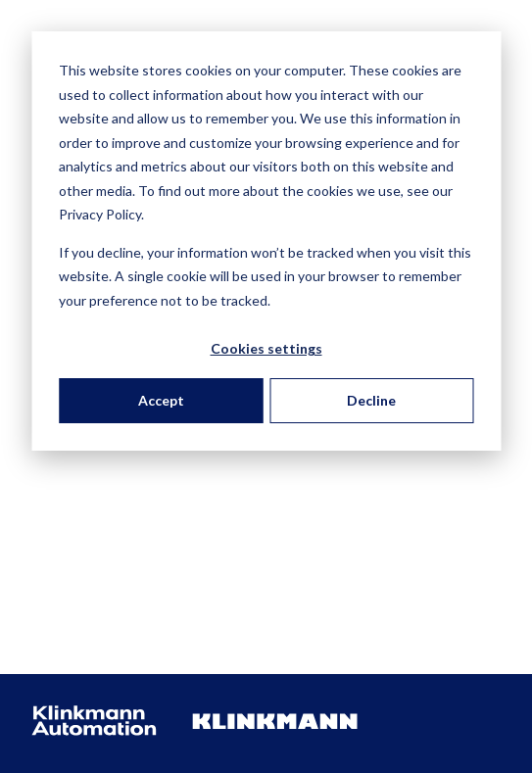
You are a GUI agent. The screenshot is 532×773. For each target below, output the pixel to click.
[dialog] (266, 241)
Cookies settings (266, 348)
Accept (161, 400)
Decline (371, 400)
